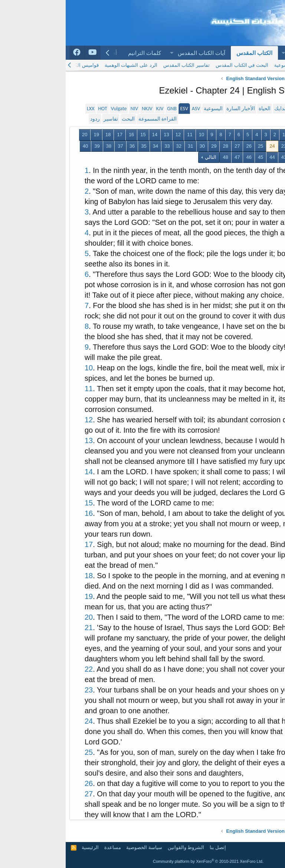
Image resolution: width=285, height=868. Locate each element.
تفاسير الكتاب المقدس (121, 65)
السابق (233, 135)
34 (90, 146)
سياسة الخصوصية (78, 847)
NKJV (81, 109)
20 (19, 135)
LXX (25, 109)
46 (183, 157)
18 (42, 135)
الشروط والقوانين (120, 847)
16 (66, 135)
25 (195, 146)
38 (43, 146)
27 (171, 146)
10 (136, 135)
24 (206, 146)
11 (124, 135)
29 (148, 146)
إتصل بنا (152, 847)
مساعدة (47, 847)
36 (66, 146)
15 (77, 135)
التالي (145, 157)
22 (230, 146)
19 (30, 135)
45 (195, 157)
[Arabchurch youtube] (27, 53)
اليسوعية (148, 109)
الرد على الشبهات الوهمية (65, 65)
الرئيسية (266, 53)
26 (183, 146)
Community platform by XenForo (142, 861)
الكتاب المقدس (189, 53)
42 (230, 157)
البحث (63, 119)
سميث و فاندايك (226, 109)
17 (54, 135)
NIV (68, 109)
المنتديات (234, 53)
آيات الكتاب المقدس (136, 53)
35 (78, 146)
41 (242, 157)
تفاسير (45, 119)
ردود (29, 119)
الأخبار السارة (175, 109)
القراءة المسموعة (92, 119)
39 (31, 146)
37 (55, 146)
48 (160, 157)
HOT (37, 109)
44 (206, 157)
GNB (106, 109)
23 (218, 146)
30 (137, 146)
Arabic (270, 847)
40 (20, 146)
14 (89, 135)
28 (160, 146)
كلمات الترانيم (79, 53)
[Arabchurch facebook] (11, 53)
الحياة (199, 109)
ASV (130, 109)
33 (101, 146)
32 (113, 146)
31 (125, 146)
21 (242, 146)
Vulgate (53, 109)
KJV (94, 109)
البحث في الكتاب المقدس (176, 65)
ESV (119, 109)
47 (171, 157)
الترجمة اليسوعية (226, 65)
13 (101, 135)
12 (112, 135)
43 (218, 157)
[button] (217, 53)
